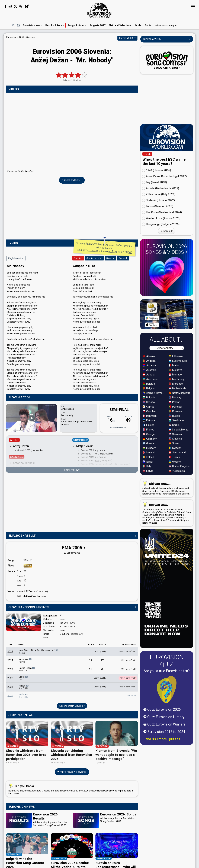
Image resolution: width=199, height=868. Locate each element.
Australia (150, 370)
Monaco (175, 375)
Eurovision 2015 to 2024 (164, 732)
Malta (174, 365)
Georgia (149, 434)
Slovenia (175, 439)
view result (167, 231)
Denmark (150, 416)
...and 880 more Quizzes (162, 739)
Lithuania (176, 356)
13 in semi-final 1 (128, 652)
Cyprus (148, 407)
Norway (175, 397)
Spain (174, 443)
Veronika (25, 660)
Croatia (149, 402)
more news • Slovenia (72, 768)
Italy (147, 466)
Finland (148, 425)
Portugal (175, 407)
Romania (176, 411)
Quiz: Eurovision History (164, 717)
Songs (77, 25)
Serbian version (94, 258)
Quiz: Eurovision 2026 (162, 709)
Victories (48, 619)
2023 (10, 669)
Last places (49, 626)
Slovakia (175, 434)
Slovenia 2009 (24, 450)
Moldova (175, 370)
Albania (149, 356)
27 (102, 660)
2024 (10, 660)
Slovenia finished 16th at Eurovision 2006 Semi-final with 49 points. (105, 248)
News (32, 25)
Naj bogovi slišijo (103, 464)
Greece (149, 443)
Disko (23, 678)
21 (91, 669)
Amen (24, 687)
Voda (23, 696)
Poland (174, 402)
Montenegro (177, 379)
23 (91, 660)
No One (98, 454)
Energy (98, 461)
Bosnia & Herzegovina (154, 393)
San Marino (177, 420)
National (120, 25)
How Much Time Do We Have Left (39, 652)
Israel (148, 462)
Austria (149, 375)
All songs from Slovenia (72, 706)
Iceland (149, 453)
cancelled (132, 696)
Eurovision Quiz (167, 661)
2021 (10, 687)
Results (55, 25)
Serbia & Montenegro (180, 430)
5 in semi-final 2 (129, 669)
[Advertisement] (72, 212)
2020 (10, 696)
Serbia (174, 425)
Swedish (123, 258)
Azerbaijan (150, 379)
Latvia (148, 471)
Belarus (149, 384)
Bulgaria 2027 (97, 25)
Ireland (148, 457)
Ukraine (175, 462)
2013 (72, 627)
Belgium (149, 388)
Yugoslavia (177, 471)
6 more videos (72, 180)
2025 (10, 652)
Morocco (176, 384)
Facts (148, 25)
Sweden (175, 448)
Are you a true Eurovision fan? (167, 671)
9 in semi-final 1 (129, 660)
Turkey (174, 457)
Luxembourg (178, 361)
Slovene (110, 258)
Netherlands (177, 388)
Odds (138, 25)
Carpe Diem (27, 669)
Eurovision (11, 37)
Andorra (149, 361)
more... (46, 638)
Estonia (149, 420)
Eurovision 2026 (167, 249)
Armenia (149, 365)
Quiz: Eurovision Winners (164, 724)
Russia (174, 416)
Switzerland (177, 453)
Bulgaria (149, 397)
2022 (66, 627)
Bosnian (78, 258)
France (148, 430)
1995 (72, 623)
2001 (66, 623)
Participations (50, 615)
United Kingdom (179, 466)
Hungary (149, 448)
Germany (150, 439)
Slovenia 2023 (87, 450)
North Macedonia (179, 393)
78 (102, 669)
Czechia (149, 411)
